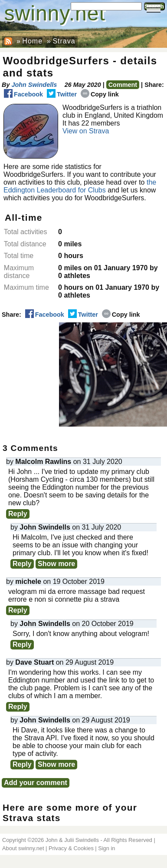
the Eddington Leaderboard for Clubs (80, 186)
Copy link (100, 94)
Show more (56, 564)
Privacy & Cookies (71, 848)
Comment (123, 85)
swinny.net (55, 13)
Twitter (62, 94)
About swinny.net (23, 848)
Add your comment (36, 783)
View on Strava (86, 131)
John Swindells (34, 85)
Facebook (23, 94)
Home (32, 41)
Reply (18, 514)
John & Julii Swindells (72, 840)
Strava (64, 41)
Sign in (106, 848)
